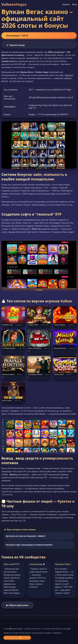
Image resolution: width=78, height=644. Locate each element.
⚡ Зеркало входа (15, 45)
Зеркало (66, 4)
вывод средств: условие (42, 633)
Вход (74, 4)
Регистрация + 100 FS (17, 36)
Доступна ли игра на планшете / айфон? (26, 536)
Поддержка (57, 633)
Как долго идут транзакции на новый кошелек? (29, 545)
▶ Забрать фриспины (17, 605)
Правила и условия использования (17, 633)
